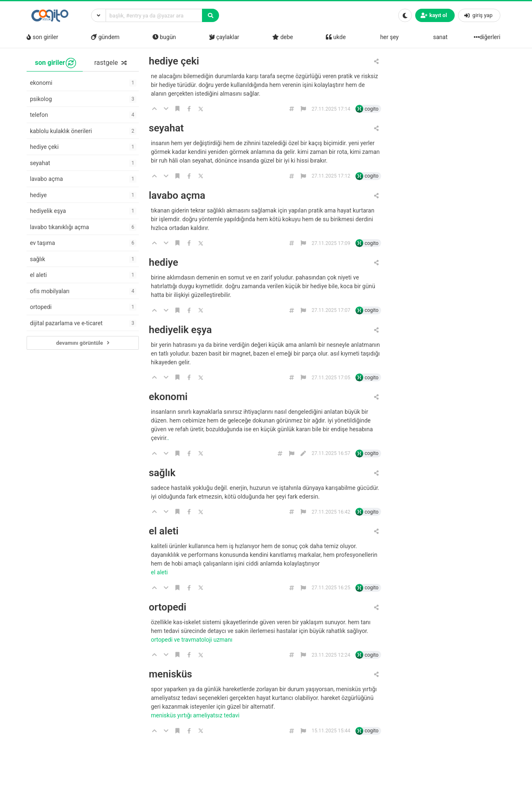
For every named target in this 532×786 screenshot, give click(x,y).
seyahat (166, 128)
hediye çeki (174, 61)
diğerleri (488, 37)
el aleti (164, 531)
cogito (371, 109)
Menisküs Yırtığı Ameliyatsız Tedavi (196, 715)
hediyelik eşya (180, 330)
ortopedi (167, 607)
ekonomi (168, 397)
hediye (164, 263)
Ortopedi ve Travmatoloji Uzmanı (192, 640)
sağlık (162, 473)
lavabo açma (177, 196)
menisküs (170, 674)
